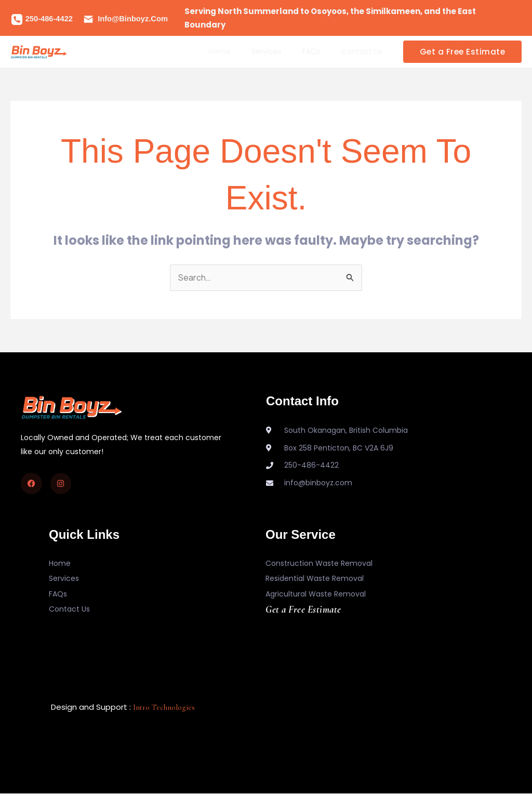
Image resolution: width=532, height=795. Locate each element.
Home (242, 51)
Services (282, 51)
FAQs (321, 51)
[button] (463, 52)
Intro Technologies (164, 709)
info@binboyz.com (133, 19)
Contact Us (365, 51)
